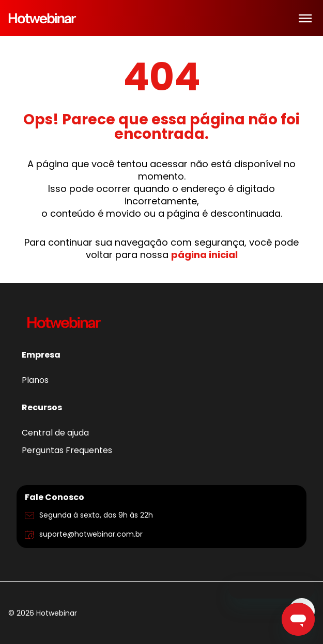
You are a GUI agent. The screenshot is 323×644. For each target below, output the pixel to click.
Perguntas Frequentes (67, 450)
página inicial (204, 255)
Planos (35, 380)
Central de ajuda (55, 433)
